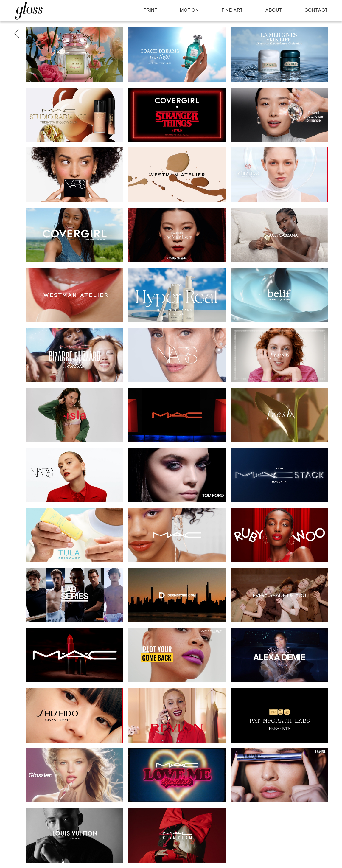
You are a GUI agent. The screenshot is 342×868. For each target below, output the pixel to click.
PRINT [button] (150, 11)
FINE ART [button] (232, 11)
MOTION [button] (189, 11)
